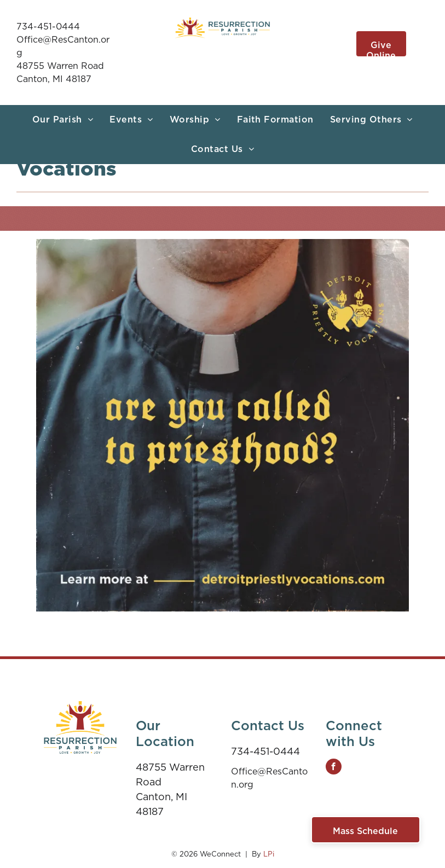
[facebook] (334, 768)
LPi (269, 854)
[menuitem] (63, 120)
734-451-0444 (48, 27)
